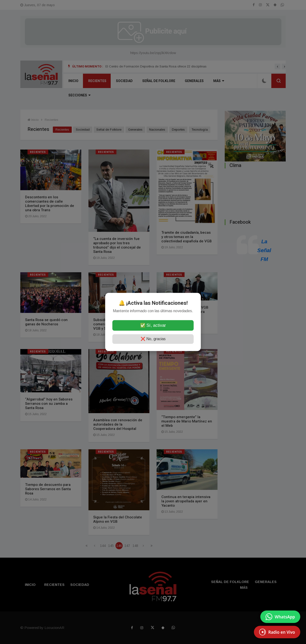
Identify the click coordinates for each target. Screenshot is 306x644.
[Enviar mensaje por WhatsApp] (280, 617)
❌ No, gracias (153, 339)
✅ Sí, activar (153, 326)
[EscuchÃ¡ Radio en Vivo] (277, 632)
